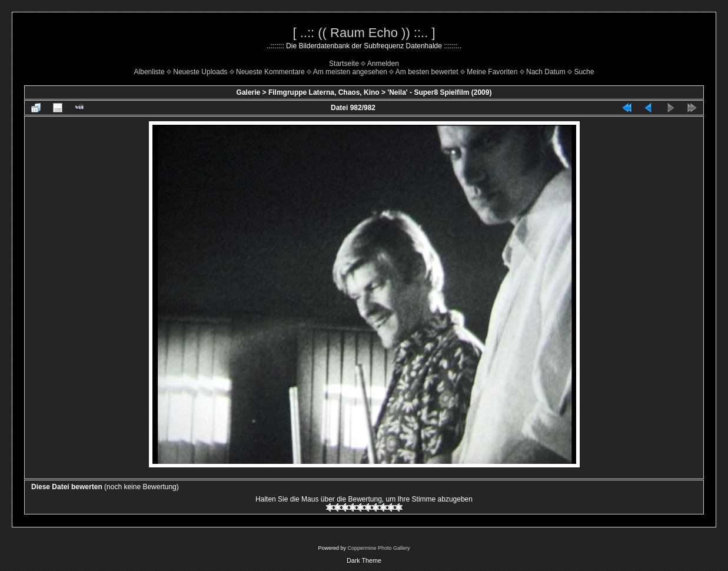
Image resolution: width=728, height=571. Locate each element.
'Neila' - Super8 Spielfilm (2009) (439, 92)
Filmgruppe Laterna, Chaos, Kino (324, 92)
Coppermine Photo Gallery (378, 548)
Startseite (344, 64)
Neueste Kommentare (270, 72)
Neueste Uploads (200, 72)
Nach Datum (546, 72)
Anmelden (383, 64)
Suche (584, 72)
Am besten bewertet (427, 72)
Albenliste (149, 72)
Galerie (249, 92)
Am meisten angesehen (350, 72)
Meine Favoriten (492, 72)
